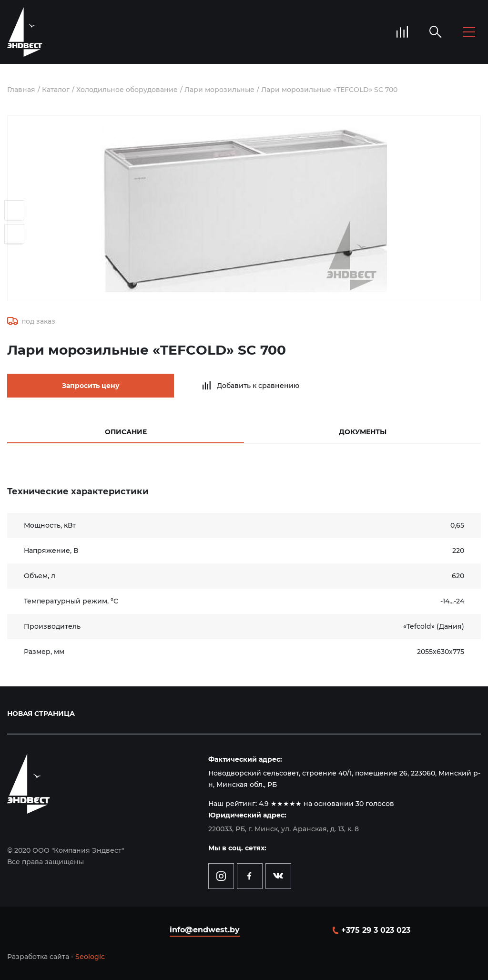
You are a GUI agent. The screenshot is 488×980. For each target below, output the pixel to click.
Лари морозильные (219, 90)
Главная (21, 90)
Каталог (56, 90)
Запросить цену (91, 386)
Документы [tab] (363, 432)
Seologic (90, 957)
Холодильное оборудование (127, 90)
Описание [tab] (126, 432)
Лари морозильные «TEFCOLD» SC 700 (329, 90)
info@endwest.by (205, 930)
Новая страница (41, 714)
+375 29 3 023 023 (376, 930)
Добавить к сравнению (258, 386)
